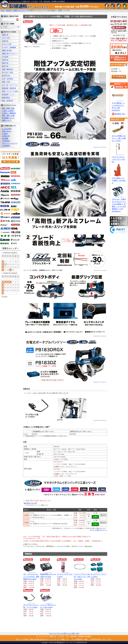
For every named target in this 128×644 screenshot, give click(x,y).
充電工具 (5, 41)
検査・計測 (6, 82)
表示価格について (8, 118)
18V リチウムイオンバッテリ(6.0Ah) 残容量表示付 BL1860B (31, 577)
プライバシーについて (10, 143)
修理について (7, 120)
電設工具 (5, 63)
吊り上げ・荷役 (8, 73)
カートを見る (62, 633)
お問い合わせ (7, 131)
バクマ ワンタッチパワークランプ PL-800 (119, 159)
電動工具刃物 (7, 51)
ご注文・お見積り (8, 111)
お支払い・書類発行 (9, 113)
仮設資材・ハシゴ (8, 94)
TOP (78, 633)
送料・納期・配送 (8, 108)
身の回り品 (6, 76)
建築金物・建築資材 (9, 88)
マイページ (53, 633)
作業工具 (5, 60)
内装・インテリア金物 (10, 91)
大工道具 (5, 57)
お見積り (5, 134)
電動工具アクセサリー (10, 54)
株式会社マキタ (29, 503)
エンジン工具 (7, 44)
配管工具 (5, 66)
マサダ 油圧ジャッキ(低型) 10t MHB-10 (119, 180)
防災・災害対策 (8, 101)
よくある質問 (7, 129)
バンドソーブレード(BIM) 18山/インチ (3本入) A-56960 (82, 577)
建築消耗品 (6, 98)
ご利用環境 (6, 146)
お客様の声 (6, 136)
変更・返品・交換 (8, 116)
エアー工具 (6, 38)
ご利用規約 (6, 141)
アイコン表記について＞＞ (99, 530)
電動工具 (5, 35)
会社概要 (5, 138)
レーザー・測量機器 (9, 47)
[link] (119, 230)
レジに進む (71, 633)
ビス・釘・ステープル (10, 85)
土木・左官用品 (8, 79)
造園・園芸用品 (8, 69)
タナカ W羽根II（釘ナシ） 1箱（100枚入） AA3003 (119, 138)
